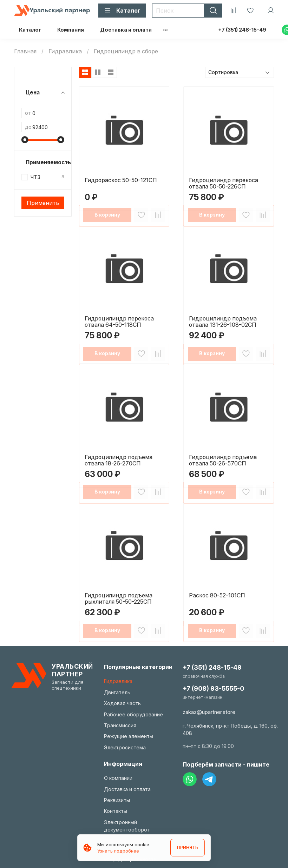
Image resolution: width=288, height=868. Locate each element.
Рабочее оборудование (133, 714)
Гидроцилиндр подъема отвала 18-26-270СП (119, 460)
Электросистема (125, 747)
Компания (71, 30)
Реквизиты (117, 800)
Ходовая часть (122, 703)
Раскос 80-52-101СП (217, 595)
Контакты (116, 811)
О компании (118, 778)
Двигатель (117, 692)
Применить (43, 203)
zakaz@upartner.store (209, 712)
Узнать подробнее (118, 851)
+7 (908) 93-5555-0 (213, 688)
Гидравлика (65, 51)
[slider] (25, 140)
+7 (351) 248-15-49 (242, 30)
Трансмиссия (120, 725)
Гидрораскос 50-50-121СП (121, 180)
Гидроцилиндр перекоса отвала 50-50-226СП (224, 183)
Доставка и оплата (126, 30)
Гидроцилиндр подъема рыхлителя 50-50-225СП (119, 598)
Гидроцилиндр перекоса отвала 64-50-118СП (119, 322)
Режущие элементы (129, 736)
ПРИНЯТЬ (187, 848)
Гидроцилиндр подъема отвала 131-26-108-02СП (223, 322)
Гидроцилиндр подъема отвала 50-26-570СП (223, 460)
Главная (25, 51)
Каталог (30, 30)
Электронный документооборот (127, 826)
